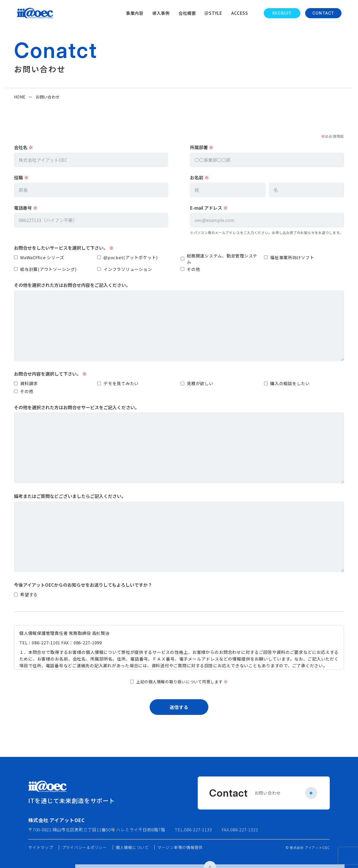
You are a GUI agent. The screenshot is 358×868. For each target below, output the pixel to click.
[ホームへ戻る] (35, 13)
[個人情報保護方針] (179, 647)
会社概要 (187, 13)
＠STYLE (213, 13)
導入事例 (161, 13)
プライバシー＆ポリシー (84, 847)
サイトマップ (41, 847)
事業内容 (135, 13)
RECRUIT (282, 13)
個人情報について (132, 847)
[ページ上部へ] (336, 746)
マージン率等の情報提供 (180, 847)
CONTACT (323, 13)
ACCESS (240, 13)
